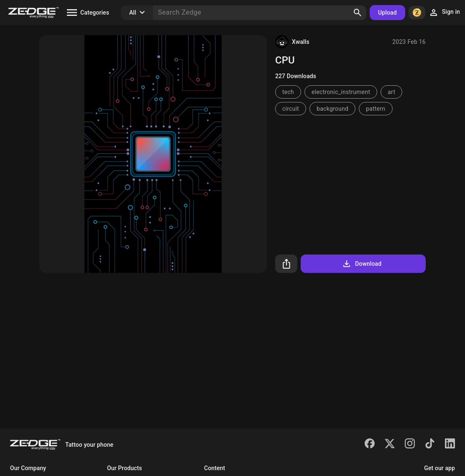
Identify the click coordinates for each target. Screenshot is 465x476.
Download (362, 264)
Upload (387, 13)
